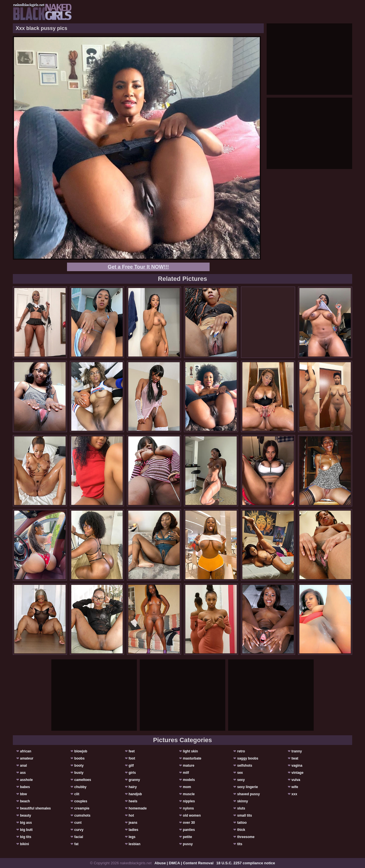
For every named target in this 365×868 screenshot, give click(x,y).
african (26, 751)
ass (23, 773)
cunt (78, 823)
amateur (27, 758)
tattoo (242, 823)
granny (134, 780)
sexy (241, 780)
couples (81, 801)
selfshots (245, 766)
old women (192, 815)
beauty (26, 815)
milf (186, 773)
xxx (294, 794)
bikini (24, 844)
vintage (297, 773)
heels (133, 801)
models (189, 780)
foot (132, 758)
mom (187, 787)
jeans (133, 823)
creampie (82, 808)
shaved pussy (249, 794)
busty (79, 773)
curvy (79, 830)
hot (131, 815)
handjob (135, 794)
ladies (133, 830)
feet (132, 751)
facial (79, 837)
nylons (188, 808)
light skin (190, 751)
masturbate (192, 758)
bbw (23, 794)
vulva (296, 780)
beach (25, 801)
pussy (188, 844)
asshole (26, 780)
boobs (80, 758)
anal (23, 766)
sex (240, 773)
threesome (246, 837)
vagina (297, 766)
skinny (243, 801)
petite (187, 837)
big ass (26, 823)
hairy (133, 787)
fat (77, 844)
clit (77, 794)
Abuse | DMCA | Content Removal (184, 863)
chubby (81, 787)
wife (295, 787)
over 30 (189, 823)
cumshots (83, 815)
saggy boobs (248, 758)
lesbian (134, 844)
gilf (131, 766)
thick (241, 830)
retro (241, 751)
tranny (297, 751)
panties (189, 830)
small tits (245, 815)
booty (79, 766)
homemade (138, 808)
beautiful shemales (35, 808)
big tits (26, 837)
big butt (26, 830)
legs (132, 837)
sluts (241, 808)
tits (240, 844)
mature (188, 766)
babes (25, 787)
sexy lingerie (248, 787)
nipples (189, 801)
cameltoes (83, 780)
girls (132, 773)
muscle (189, 794)
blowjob (81, 751)
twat (295, 758)
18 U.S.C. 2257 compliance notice (246, 863)
